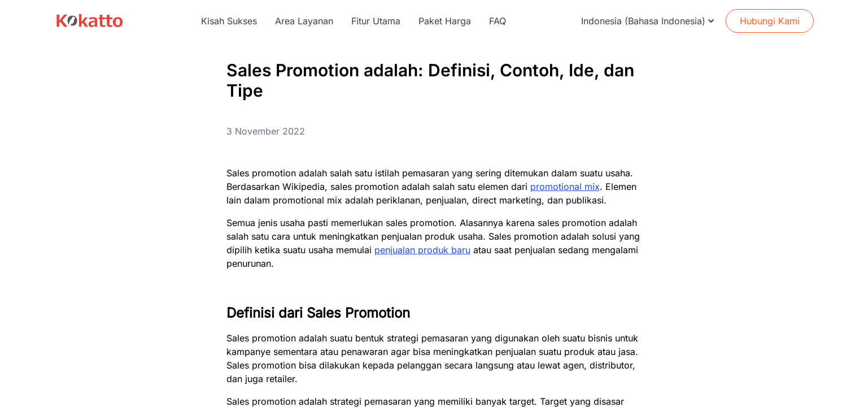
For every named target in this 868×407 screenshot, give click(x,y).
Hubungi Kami (770, 21)
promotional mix (565, 187)
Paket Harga (445, 21)
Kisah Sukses (229, 21)
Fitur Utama (376, 21)
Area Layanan (304, 21)
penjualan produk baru (422, 250)
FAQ (498, 21)
